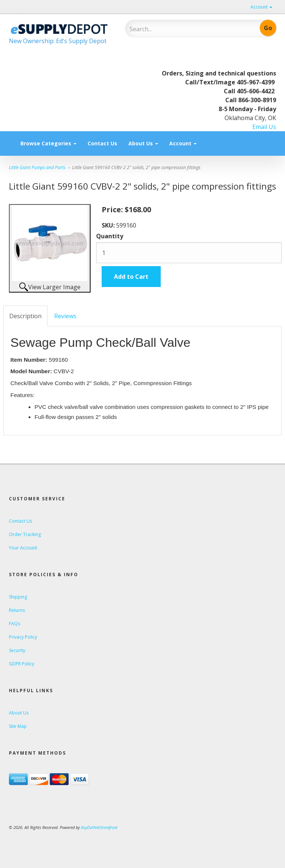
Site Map (18, 726)
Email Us (264, 127)
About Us (143, 143)
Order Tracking (25, 534)
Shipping (18, 597)
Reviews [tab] (65, 316)
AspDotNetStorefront (99, 827)
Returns (17, 610)
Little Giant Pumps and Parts (37, 167)
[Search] (178, 29)
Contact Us (102, 143)
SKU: (109, 225)
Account (261, 7)
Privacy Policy (23, 637)
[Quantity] (189, 253)
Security (17, 650)
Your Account (23, 548)
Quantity (110, 236)
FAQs (14, 624)
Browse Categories (48, 143)
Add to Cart (131, 277)
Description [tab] (25, 316)
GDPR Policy (22, 664)
